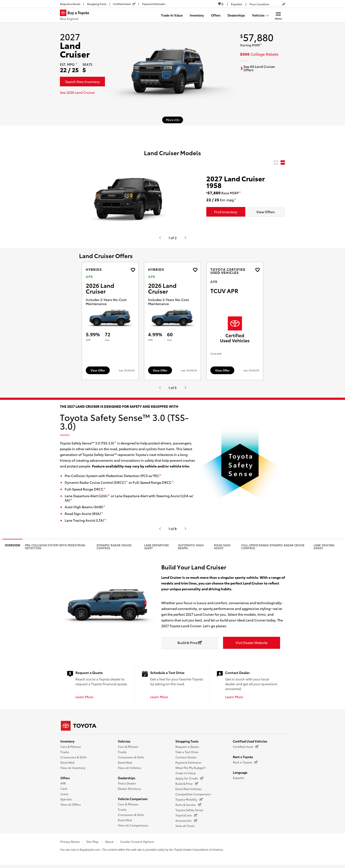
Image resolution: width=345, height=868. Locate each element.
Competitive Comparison (193, 796)
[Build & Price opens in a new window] (190, 645)
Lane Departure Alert (157, 549)
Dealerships (126, 780)
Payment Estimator (189, 765)
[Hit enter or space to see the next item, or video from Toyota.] (185, 238)
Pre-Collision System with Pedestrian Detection (55, 549)
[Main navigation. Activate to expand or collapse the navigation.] (278, 15)
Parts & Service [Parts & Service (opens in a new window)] (188, 807)
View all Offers (71, 807)
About (109, 844)
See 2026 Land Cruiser (77, 92)
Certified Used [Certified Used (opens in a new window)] (246, 749)
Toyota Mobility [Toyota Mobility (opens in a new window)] (189, 802)
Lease (64, 796)
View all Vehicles (129, 770)
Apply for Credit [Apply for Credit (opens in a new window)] (189, 781)
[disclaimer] (76, 65)
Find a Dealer (127, 786)
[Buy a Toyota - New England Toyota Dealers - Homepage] (76, 16)
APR (63, 786)
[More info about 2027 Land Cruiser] (173, 120)
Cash (64, 791)
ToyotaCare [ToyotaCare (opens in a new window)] (186, 818)
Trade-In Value (186, 775)
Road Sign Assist (222, 549)
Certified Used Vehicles (250, 744)
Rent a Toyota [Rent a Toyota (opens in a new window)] (245, 765)
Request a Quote (187, 749)
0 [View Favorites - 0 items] (221, 4)
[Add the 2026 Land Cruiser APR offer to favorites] (133, 270)
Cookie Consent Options (137, 844)
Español (239, 780)
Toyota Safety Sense (189, 812)
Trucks (65, 754)
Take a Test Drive (187, 754)
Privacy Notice (70, 844)
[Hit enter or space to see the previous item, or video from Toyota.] (160, 238)
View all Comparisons (133, 828)
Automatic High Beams (191, 549)
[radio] (276, 163)
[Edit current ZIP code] (284, 4)
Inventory (67, 744)
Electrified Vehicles (189, 791)
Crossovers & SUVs (74, 759)
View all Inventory (73, 770)
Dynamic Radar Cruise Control (114, 549)
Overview (12, 547)
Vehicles (124, 744)
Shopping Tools (187, 744)
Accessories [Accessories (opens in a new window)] (186, 823)
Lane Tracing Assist (324, 549)
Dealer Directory (129, 791)
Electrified (67, 765)
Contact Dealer (186, 759)
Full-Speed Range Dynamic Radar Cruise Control (273, 549)
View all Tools (185, 828)
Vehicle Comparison (133, 801)
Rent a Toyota (243, 759)
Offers (65, 780)
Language (240, 775)
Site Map (92, 844)
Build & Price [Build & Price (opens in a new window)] (187, 786)
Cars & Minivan (71, 749)
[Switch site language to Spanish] (237, 4)
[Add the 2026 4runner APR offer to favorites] (257, 270)
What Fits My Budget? (190, 770)
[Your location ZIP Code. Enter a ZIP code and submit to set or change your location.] (276, 4)
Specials (66, 801)
